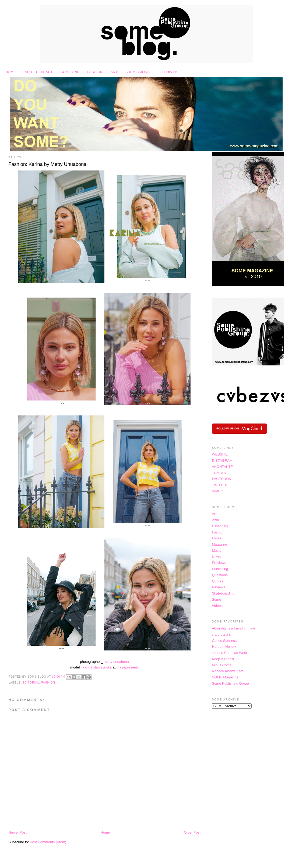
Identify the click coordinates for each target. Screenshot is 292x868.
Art (214, 514)
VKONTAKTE (222, 467)
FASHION (95, 72)
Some (216, 600)
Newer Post (17, 832)
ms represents (128, 667)
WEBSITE (220, 454)
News (216, 557)
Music (216, 551)
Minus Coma (222, 665)
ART (114, 72)
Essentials (220, 526)
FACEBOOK (221, 479)
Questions (220, 575)
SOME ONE (70, 72)
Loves (217, 538)
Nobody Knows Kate (228, 671)
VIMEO (217, 491)
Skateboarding (223, 593)
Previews (219, 563)
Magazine (219, 544)
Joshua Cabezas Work (229, 653)
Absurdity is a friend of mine (233, 628)
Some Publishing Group (230, 683)
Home (105, 832)
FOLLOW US (168, 72)
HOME (11, 72)
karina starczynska (97, 667)
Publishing (220, 569)
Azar (215, 520)
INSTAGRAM (222, 460)
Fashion (48, 683)
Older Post (192, 832)
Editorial (31, 683)
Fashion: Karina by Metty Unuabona (47, 164)
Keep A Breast (223, 659)
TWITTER (220, 485)
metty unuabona (116, 662)
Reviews (218, 587)
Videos (217, 606)
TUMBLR (219, 473)
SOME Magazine (225, 677)
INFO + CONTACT (38, 72)
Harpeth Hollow (224, 647)
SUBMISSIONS (138, 72)
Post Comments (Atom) (48, 842)
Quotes (217, 581)
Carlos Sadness (224, 641)
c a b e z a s (221, 634)
